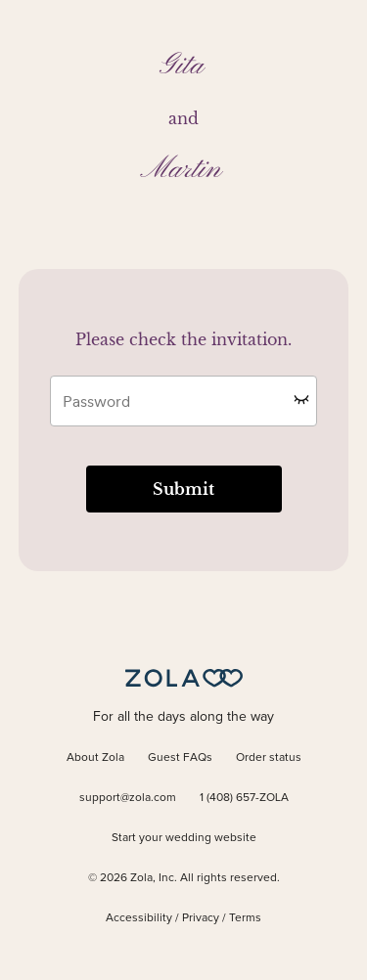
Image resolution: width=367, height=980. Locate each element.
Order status (269, 758)
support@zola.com (128, 798)
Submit (183, 489)
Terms (245, 918)
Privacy (201, 918)
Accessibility (139, 918)
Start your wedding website (184, 838)
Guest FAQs (180, 758)
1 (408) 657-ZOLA (244, 798)
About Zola (95, 758)
